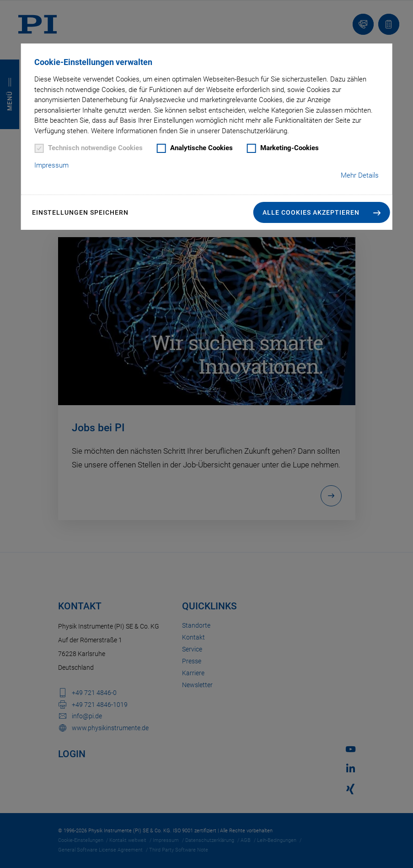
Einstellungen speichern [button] (80, 212)
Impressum (51, 165)
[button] (322, 212)
